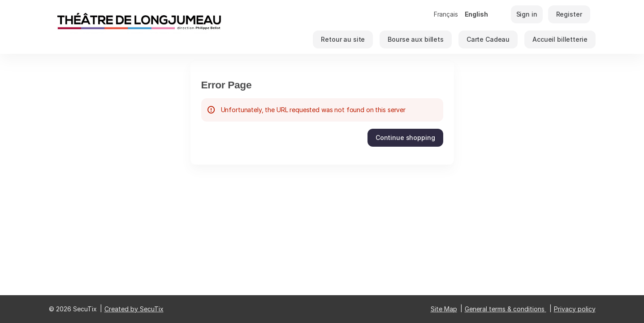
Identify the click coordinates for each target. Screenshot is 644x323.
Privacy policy (575, 309)
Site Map (444, 309)
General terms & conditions (505, 309)
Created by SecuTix (134, 309)
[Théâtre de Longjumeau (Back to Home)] (138, 27)
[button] (343, 39)
